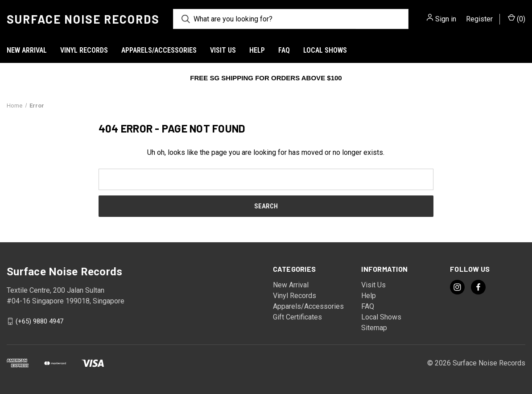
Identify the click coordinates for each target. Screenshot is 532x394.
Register (479, 19)
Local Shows (325, 50)
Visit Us (223, 50)
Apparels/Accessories (159, 50)
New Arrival (27, 50)
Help (257, 50)
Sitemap (374, 328)
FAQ (284, 50)
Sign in (446, 19)
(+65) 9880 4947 (39, 321)
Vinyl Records (84, 50)
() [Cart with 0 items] (517, 19)
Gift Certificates (297, 317)
